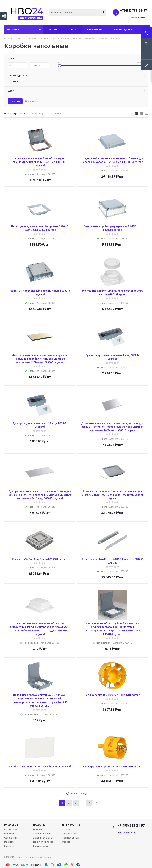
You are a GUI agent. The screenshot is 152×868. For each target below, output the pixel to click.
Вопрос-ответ (70, 834)
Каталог (17, 29)
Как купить (94, 29)
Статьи (66, 829)
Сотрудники (11, 838)
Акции (53, 29)
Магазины (10, 846)
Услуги (72, 29)
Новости (9, 834)
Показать (15, 101)
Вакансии (9, 842)
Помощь (39, 825)
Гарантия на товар (43, 842)
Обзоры (67, 842)
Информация (71, 825)
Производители (123, 29)
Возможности (41, 846)
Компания (11, 825)
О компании (11, 829)
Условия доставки (43, 838)
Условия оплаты (42, 834)
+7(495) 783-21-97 (134, 10)
